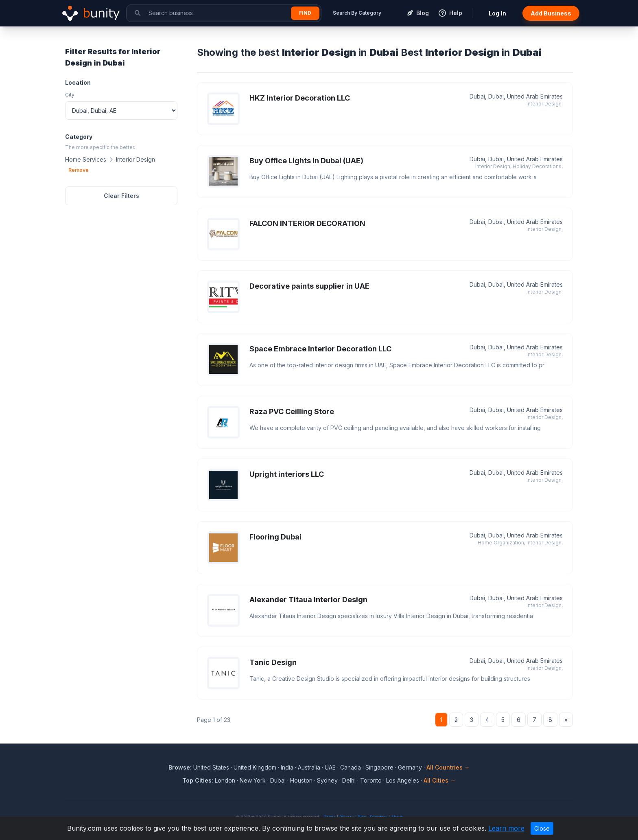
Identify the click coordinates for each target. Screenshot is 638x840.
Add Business (551, 13)
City (70, 95)
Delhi (349, 780)
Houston (301, 780)
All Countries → (448, 767)
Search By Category (357, 13)
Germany (410, 767)
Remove (79, 170)
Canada (351, 767)
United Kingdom (255, 767)
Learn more (506, 828)
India (287, 767)
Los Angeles (403, 780)
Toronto (371, 780)
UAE (330, 767)
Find (305, 13)
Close (542, 828)
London (225, 780)
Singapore (379, 767)
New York (253, 780)
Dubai (278, 780)
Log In (497, 13)
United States (211, 767)
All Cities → (440, 780)
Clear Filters (121, 196)
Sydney (327, 780)
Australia (309, 767)
